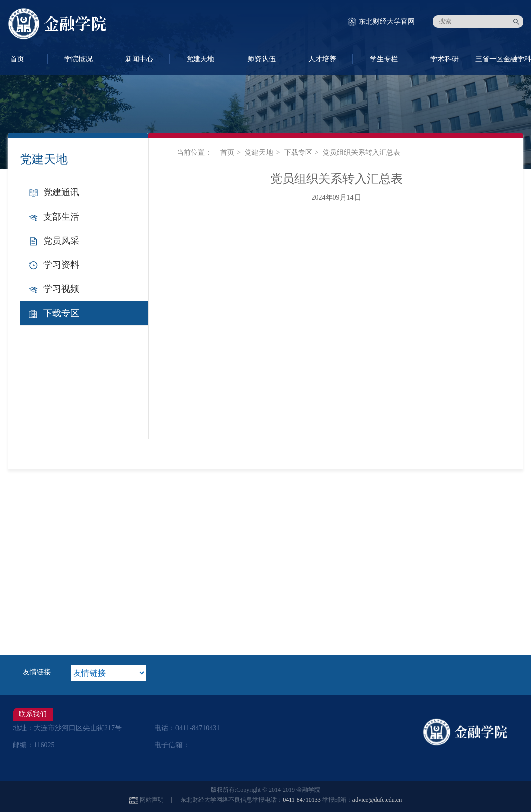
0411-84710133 (302, 800)
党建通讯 (61, 192)
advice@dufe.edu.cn (377, 800)
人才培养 (322, 59)
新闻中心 (139, 59)
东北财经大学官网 (387, 21)
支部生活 (61, 217)
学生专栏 (384, 59)
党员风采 (61, 241)
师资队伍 (261, 59)
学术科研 (445, 59)
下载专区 (61, 313)
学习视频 (61, 289)
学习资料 (61, 265)
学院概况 (78, 59)
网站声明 (152, 800)
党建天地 (200, 59)
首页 (227, 153)
